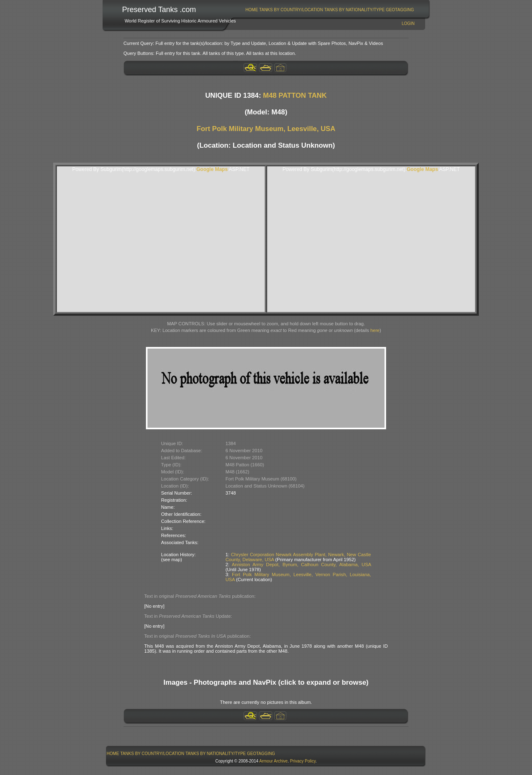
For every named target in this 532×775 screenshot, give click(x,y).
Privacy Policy (303, 761)
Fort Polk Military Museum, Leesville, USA (266, 129)
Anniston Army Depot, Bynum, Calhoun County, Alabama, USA (302, 565)
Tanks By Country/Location (291, 10)
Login (408, 24)
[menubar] (330, 10)
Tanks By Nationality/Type (354, 10)
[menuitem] (252, 10)
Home (252, 10)
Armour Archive (273, 761)
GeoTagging (400, 10)
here (375, 330)
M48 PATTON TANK (295, 95)
